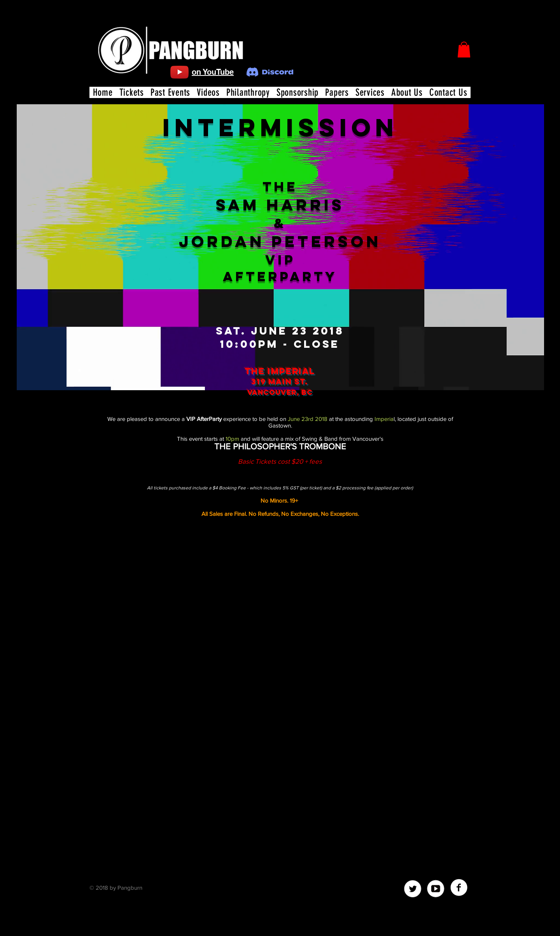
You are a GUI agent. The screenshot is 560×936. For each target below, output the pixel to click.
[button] (464, 50)
